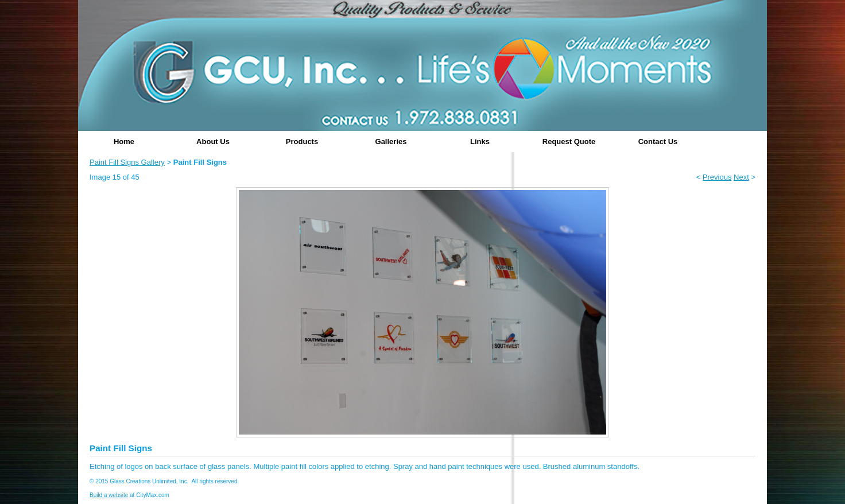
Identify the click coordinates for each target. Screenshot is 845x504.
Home (124, 141)
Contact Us (658, 141)
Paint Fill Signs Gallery (127, 162)
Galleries (391, 141)
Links (480, 141)
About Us (213, 141)
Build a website (109, 495)
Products (302, 141)
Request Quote (569, 141)
